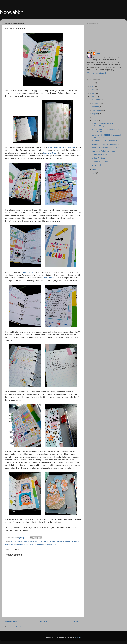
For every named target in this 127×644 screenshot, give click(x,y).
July (94, 117)
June (94, 121)
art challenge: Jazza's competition (105, 144)
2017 (92, 93)
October (96, 107)
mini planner (38, 544)
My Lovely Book (98, 165)
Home (44, 621)
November (97, 103)
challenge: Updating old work (103, 151)
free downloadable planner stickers (106, 141)
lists (31, 544)
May (94, 169)
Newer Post (11, 621)
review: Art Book (98, 158)
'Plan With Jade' (50, 278)
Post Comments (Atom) (25, 627)
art (12, 541)
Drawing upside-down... (101, 161)
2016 (92, 97)
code (49, 541)
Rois (98, 54)
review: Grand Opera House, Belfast (106, 148)
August (95, 114)
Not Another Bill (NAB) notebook (62, 147)
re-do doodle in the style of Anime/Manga (102, 125)
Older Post (75, 621)
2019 (92, 86)
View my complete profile (97, 73)
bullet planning (29, 272)
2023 (92, 83)
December (97, 100)
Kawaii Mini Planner (100, 155)
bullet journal (29, 541)
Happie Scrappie (63, 541)
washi (54, 544)
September (97, 110)
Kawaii (13, 544)
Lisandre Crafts (50, 153)
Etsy (54, 541)
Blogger (78, 637)
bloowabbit (11, 12)
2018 (92, 90)
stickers (47, 544)
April (94, 173)
